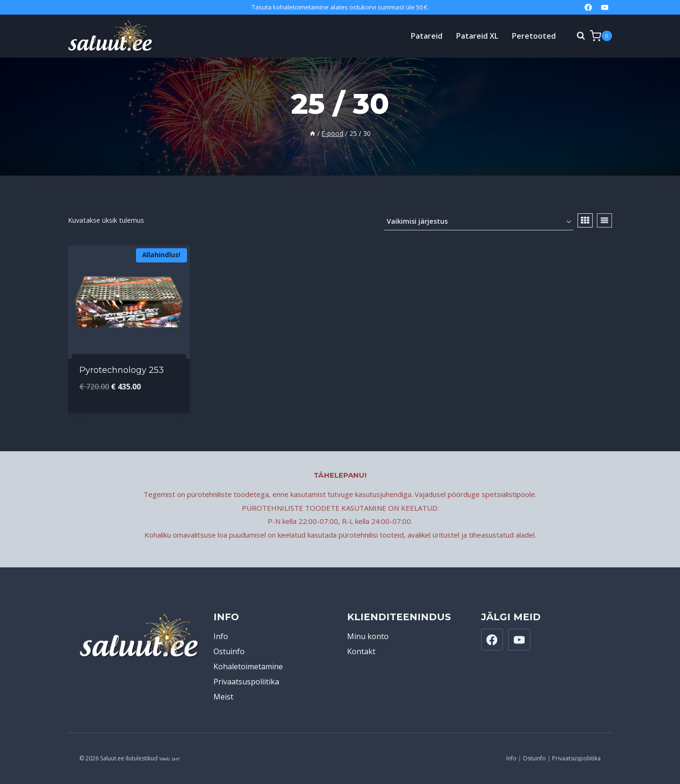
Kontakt (361, 651)
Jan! (176, 759)
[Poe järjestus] (479, 222)
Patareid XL (477, 36)
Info (221, 636)
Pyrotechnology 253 (122, 370)
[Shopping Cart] (601, 36)
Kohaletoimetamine (248, 666)
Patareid (427, 36)
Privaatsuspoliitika (246, 682)
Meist (223, 697)
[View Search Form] (576, 36)
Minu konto (368, 636)
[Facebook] (588, 7)
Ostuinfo (229, 651)
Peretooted (534, 36)
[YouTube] (605, 7)
